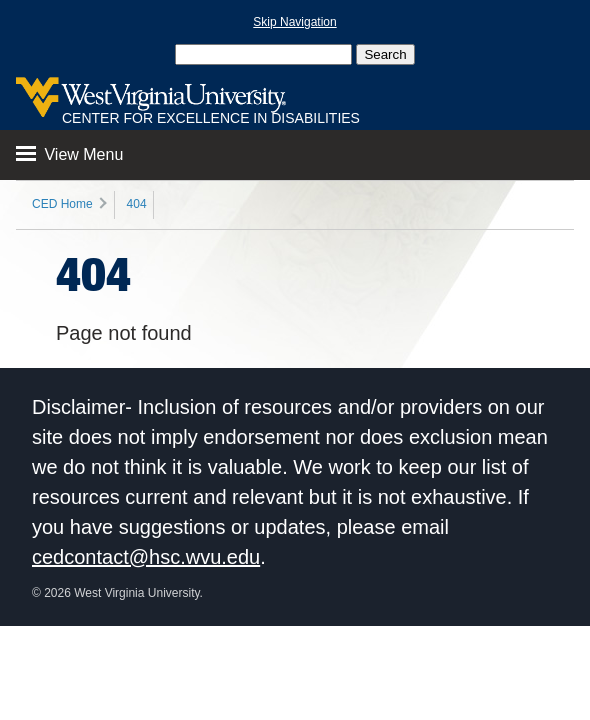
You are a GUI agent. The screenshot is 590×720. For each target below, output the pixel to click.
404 (137, 204)
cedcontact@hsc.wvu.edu (146, 557)
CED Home (62, 204)
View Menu (69, 154)
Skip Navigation (294, 22)
